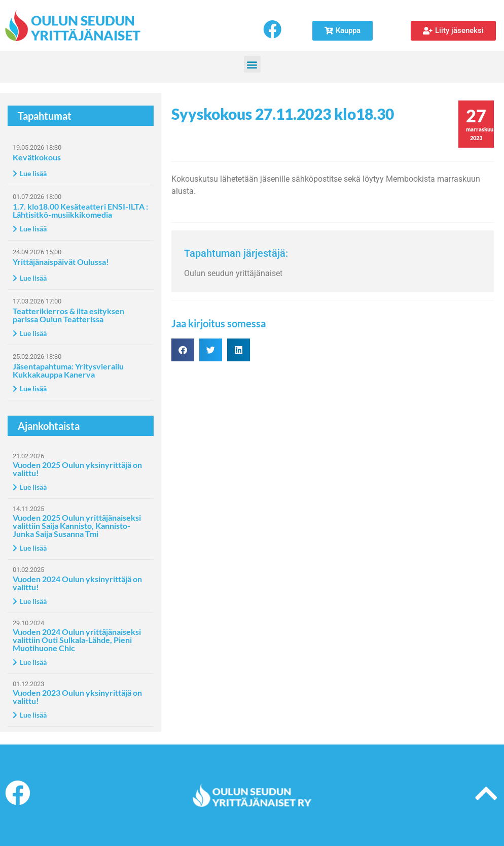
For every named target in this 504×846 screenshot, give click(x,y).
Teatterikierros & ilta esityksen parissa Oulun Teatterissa (68, 315)
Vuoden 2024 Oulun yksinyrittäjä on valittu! (77, 583)
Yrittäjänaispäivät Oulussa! (61, 262)
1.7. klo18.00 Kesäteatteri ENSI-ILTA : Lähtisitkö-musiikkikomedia (80, 210)
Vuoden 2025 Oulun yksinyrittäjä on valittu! (77, 469)
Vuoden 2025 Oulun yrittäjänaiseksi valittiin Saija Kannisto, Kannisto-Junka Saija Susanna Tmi (77, 526)
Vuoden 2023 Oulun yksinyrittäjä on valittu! (77, 697)
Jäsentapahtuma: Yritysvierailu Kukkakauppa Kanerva (68, 370)
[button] (252, 64)
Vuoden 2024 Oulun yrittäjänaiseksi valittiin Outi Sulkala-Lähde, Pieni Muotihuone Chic (77, 640)
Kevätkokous (37, 157)
